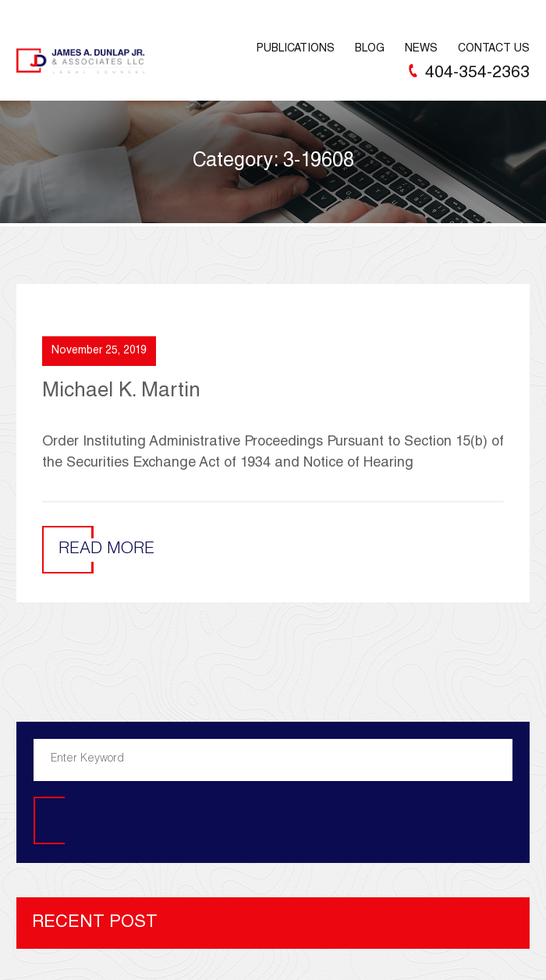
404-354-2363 (477, 74)
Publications (296, 49)
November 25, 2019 (99, 351)
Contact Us (494, 49)
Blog (370, 49)
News (421, 49)
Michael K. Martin (121, 392)
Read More (106, 550)
